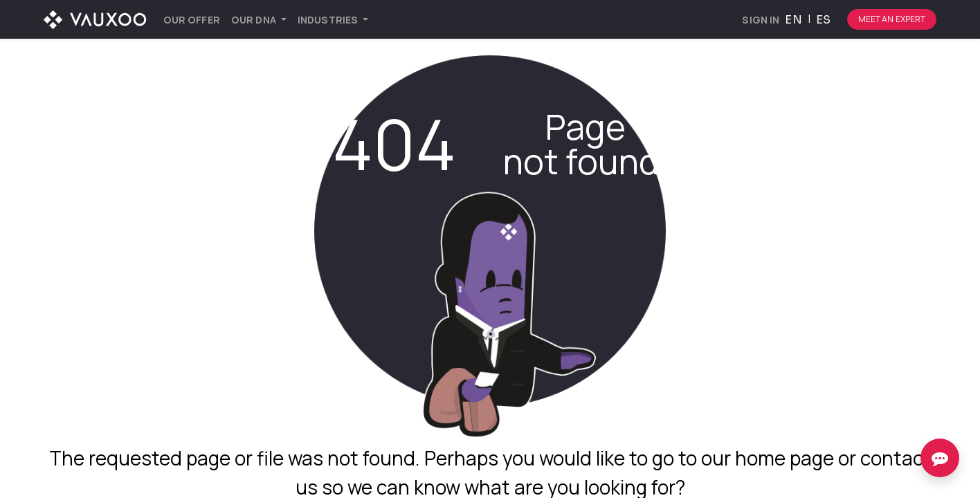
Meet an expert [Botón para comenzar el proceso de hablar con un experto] (892, 19)
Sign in (761, 20)
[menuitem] (192, 20)
